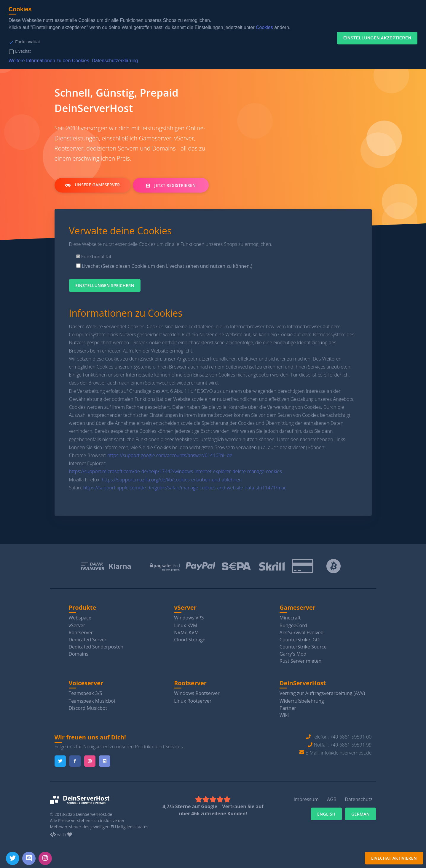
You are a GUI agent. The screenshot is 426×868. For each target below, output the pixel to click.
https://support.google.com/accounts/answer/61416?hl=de (170, 455)
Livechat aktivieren (394, 858)
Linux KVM (186, 625)
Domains (79, 654)
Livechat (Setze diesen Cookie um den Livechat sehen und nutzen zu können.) (164, 266)
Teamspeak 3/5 (86, 693)
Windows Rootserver (197, 693)
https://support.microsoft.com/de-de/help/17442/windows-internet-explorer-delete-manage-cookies (175, 471)
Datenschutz (359, 799)
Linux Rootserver (193, 701)
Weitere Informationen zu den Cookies (49, 61)
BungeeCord (293, 625)
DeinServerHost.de (94, 814)
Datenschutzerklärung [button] (115, 61)
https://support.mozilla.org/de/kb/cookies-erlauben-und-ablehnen (172, 479)
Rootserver (81, 632)
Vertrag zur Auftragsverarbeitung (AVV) (322, 693)
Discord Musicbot (88, 708)
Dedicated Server (88, 640)
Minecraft (290, 618)
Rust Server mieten (300, 661)
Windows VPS (189, 618)
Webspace (80, 618)
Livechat (23, 51)
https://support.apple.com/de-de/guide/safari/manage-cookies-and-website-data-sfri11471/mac (185, 488)
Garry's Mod (293, 654)
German (360, 814)
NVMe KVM (186, 632)
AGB (332, 799)
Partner (288, 708)
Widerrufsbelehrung (302, 701)
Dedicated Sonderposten (96, 647)
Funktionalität (27, 42)
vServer (77, 625)
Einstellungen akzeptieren (377, 38)
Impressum (306, 799)
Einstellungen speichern (105, 285)
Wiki (284, 715)
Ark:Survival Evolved (302, 632)
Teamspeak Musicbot (92, 701)
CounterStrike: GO (300, 640)
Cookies (264, 27)
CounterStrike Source (303, 647)
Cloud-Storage (190, 640)
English (326, 814)
